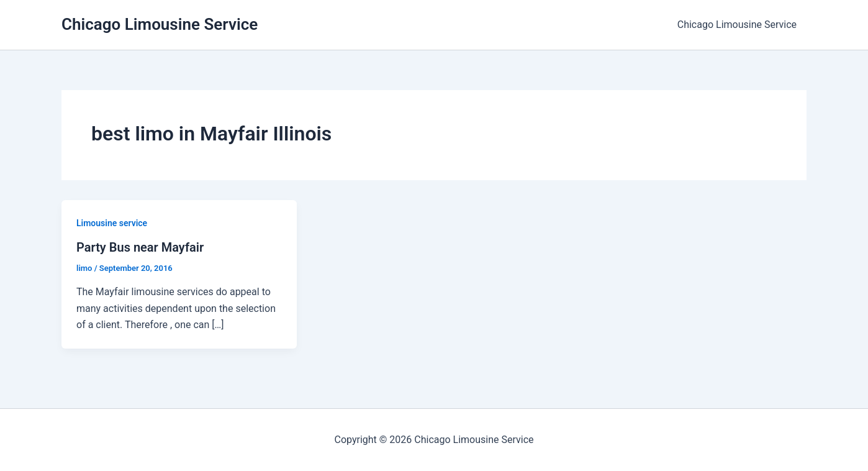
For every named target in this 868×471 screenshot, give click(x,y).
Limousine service (112, 223)
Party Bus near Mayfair (140, 247)
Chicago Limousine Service (160, 24)
